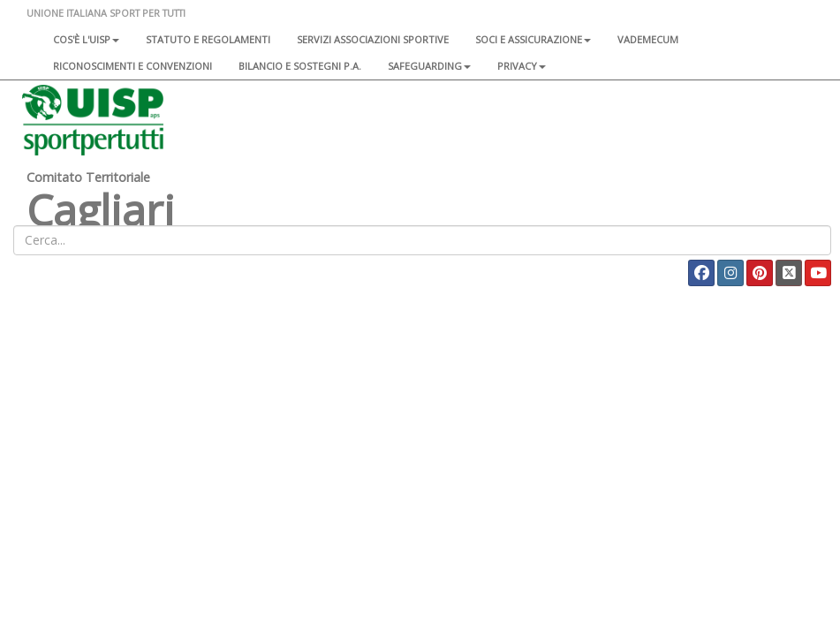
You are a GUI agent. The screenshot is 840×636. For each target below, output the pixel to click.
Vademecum (648, 39)
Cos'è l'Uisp (86, 39)
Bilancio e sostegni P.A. (300, 66)
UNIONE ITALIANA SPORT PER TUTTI (106, 13)
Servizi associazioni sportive (373, 39)
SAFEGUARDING (429, 66)
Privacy (522, 66)
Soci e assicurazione (533, 39)
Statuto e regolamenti (208, 39)
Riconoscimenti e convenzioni (132, 66)
